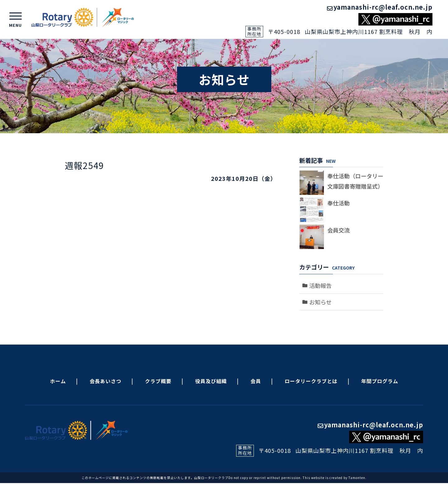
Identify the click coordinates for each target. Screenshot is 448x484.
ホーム (58, 381)
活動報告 (320, 285)
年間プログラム (380, 381)
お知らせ (320, 302)
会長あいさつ (105, 381)
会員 (256, 381)
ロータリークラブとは (311, 381)
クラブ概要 (158, 381)
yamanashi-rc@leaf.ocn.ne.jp (380, 7)
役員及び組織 (211, 381)
